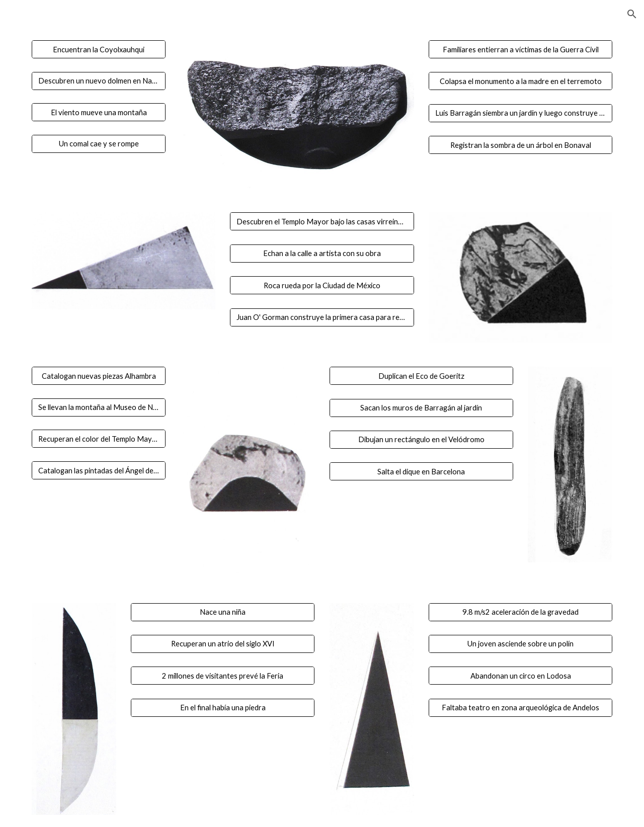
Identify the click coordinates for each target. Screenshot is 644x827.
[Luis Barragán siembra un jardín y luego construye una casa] (520, 113)
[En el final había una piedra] (223, 708)
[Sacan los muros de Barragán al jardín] (421, 407)
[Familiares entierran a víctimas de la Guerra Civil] (520, 49)
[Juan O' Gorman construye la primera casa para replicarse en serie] (322, 317)
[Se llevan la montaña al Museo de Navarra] (99, 407)
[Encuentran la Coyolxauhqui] (99, 49)
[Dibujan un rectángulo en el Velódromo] (421, 440)
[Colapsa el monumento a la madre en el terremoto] (520, 81)
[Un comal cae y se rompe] (99, 144)
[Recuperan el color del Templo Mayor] (99, 439)
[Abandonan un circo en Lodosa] (520, 676)
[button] (632, 14)
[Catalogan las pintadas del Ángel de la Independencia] (99, 470)
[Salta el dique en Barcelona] (421, 471)
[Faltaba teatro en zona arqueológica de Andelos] (520, 708)
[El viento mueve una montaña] (99, 112)
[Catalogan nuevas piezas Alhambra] (99, 376)
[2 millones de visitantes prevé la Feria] (223, 676)
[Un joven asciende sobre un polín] (520, 644)
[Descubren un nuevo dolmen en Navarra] (99, 80)
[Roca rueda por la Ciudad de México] (322, 285)
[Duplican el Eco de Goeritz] (421, 376)
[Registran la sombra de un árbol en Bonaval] (520, 145)
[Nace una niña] (223, 612)
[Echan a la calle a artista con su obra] (322, 254)
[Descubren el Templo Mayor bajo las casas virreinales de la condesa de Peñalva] (322, 221)
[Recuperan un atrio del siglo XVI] (223, 644)
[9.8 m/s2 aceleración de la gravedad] (520, 612)
